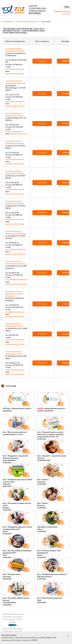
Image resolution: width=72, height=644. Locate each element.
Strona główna (7, 22)
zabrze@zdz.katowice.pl (15, 340)
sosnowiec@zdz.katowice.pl (16, 279)
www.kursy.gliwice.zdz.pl (15, 106)
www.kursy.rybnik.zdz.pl (15, 164)
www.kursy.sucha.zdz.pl (14, 316)
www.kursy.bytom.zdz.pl (15, 74)
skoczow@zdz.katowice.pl (15, 249)
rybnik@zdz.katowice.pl (15, 159)
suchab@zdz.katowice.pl (15, 312)
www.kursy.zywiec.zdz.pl (15, 374)
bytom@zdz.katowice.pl (15, 69)
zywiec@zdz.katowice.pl (15, 370)
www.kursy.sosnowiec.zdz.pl (16, 284)
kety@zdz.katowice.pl (14, 131)
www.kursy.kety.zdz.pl (18, 134)
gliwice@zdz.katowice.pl (15, 101)
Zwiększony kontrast (62, 11)
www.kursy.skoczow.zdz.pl (16, 254)
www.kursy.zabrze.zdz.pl (15, 344)
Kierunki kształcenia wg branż (27, 22)
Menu (67, 7)
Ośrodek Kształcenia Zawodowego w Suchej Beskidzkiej (14, 294)
